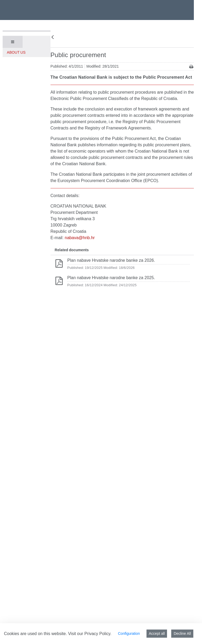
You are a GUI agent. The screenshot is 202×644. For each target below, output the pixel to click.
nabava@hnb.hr (80, 238)
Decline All (182, 633)
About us (16, 52)
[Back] (53, 37)
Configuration (129, 633)
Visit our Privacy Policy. (90, 634)
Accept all (157, 633)
